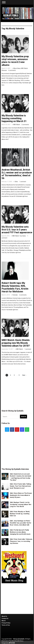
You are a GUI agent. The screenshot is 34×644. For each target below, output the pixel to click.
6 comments (12, 70)
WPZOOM (12, 643)
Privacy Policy (6, 623)
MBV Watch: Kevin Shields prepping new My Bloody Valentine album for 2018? (16, 343)
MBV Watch (24, 68)
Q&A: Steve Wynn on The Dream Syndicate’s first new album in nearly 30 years (21, 495)
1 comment (23, 182)
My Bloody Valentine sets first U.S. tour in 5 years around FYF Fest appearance (17, 230)
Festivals (15, 295)
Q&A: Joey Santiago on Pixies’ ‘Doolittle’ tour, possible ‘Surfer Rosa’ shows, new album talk (21, 523)
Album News (17, 68)
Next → (25, 375)
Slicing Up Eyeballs (19, 639)
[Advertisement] (17, 391)
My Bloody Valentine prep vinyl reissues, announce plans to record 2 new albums (15, 61)
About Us (4, 616)
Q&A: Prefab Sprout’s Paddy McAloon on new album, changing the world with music (20, 532)
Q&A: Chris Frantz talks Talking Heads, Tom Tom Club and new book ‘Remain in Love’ (20, 486)
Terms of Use (6, 625)
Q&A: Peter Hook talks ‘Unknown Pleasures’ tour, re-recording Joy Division (21, 541)
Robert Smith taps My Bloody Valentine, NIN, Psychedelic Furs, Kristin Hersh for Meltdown (15, 287)
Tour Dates (23, 236)
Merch (4, 621)
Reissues (4, 70)
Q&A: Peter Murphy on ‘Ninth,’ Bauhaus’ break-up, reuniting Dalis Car (20, 514)
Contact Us (5, 618)
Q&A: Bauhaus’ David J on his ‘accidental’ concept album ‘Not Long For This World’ (20, 504)
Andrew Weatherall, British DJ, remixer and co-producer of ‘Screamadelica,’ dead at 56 (17, 174)
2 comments (25, 125)
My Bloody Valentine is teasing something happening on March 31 (14, 118)
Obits (16, 182)
